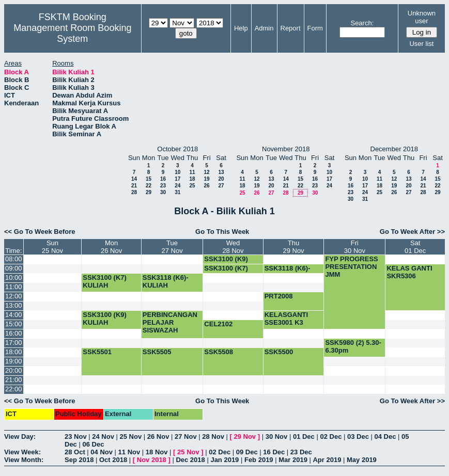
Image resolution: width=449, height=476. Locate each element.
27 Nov (186, 437)
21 (134, 186)
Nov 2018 (152, 460)
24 (177, 186)
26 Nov (158, 437)
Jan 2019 (224, 460)
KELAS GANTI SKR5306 (409, 272)
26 (206, 186)
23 (163, 186)
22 (149, 186)
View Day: (20, 437)
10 (177, 172)
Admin (264, 28)
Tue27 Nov (172, 247)
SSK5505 (157, 352)
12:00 (14, 296)
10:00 (14, 277)
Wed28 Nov (233, 247)
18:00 (14, 352)
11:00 (14, 287)
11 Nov (129, 452)
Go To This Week (222, 232)
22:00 (14, 389)
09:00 (14, 268)
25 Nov (131, 437)
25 (192, 186)
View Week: (22, 452)
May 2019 (362, 460)
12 (206, 172)
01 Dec (304, 437)
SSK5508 (219, 352)
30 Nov (277, 437)
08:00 (14, 259)
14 (134, 179)
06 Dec (93, 444)
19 (206, 179)
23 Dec (301, 452)
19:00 (14, 361)
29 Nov (245, 437)
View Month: (24, 460)
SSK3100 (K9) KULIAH (226, 263)
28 (134, 192)
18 (192, 179)
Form (315, 28)
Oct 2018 (113, 460)
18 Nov (157, 452)
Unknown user (422, 17)
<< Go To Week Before (40, 232)
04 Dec (385, 437)
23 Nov (76, 437)
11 (192, 172)
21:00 (14, 380)
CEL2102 (218, 324)
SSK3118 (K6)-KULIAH (288, 272)
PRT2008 (279, 296)
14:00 (14, 315)
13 (221, 172)
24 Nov (103, 437)
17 (177, 179)
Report (291, 28)
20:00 (14, 370)
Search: (362, 23)
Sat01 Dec (415, 247)
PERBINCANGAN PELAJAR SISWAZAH (170, 322)
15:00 (14, 324)
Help (241, 28)
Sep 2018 (79, 460)
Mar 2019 (293, 460)
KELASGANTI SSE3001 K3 (287, 319)
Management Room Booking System (72, 33)
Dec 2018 (190, 460)
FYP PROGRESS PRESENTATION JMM (351, 267)
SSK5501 (97, 352)
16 (163, 179)
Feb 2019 (259, 460)
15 (149, 179)
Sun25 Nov (52, 247)
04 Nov (102, 452)
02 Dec (331, 437)
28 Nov (213, 437)
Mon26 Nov (111, 247)
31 (177, 192)
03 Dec (358, 437)
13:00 (14, 305)
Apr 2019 (327, 460)
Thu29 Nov (293, 247)
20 (221, 179)
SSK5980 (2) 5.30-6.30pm (353, 346)
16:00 (14, 333)
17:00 (14, 343)
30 (163, 192)
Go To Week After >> (412, 232)
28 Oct (75, 452)
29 (149, 192)
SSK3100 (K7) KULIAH (105, 281)
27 (221, 186)
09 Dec (247, 452)
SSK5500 (279, 352)
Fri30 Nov (355, 247)
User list (421, 44)
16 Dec (274, 452)
